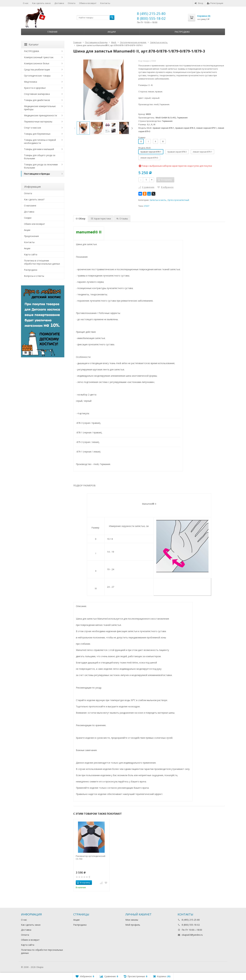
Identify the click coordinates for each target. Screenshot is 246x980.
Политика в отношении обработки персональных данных (42, 262)
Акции (112, 32)
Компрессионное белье (37, 63)
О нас (26, 3)
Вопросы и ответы (34, 276)
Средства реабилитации (37, 70)
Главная (52, 32)
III (163, 141)
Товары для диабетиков (37, 100)
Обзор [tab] (81, 219)
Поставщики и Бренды (37, 174)
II (155, 141)
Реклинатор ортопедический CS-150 (91, 857)
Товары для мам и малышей (39, 149)
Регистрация (215, 3)
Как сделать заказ (41, 3)
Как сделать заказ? (34, 199)
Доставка (59, 3)
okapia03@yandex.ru (192, 935)
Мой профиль (133, 925)
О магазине (30, 206)
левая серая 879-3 (149, 158)
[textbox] (96, 18)
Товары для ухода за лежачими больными (41, 166)
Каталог (31, 45)
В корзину (83, 883)
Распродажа (182, 32)
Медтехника (31, 82)
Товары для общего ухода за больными (40, 157)
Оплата (72, 3)
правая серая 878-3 (177, 152)
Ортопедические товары (37, 76)
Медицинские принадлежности (40, 115)
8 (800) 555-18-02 (151, 18)
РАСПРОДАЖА (32, 51)
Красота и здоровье (35, 88)
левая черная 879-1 (202, 152)
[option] (83, 128)
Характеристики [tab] (101, 219)
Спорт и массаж (33, 128)
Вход (199, 3)
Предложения (31, 236)
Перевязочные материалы (38, 122)
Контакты (105, 3)
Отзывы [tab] (122, 219)
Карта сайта (31, 254)
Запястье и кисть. (158, 200)
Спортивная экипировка (37, 94)
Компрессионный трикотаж (39, 57)
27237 (146, 206)
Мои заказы (132, 920)
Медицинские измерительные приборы (40, 108)
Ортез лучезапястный (178, 200)
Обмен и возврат (88, 3)
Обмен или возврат (35, 224)
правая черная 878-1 (151, 152)
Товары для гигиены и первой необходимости (40, 141)
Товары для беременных (37, 134)
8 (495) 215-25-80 (151, 13)
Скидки (28, 218)
